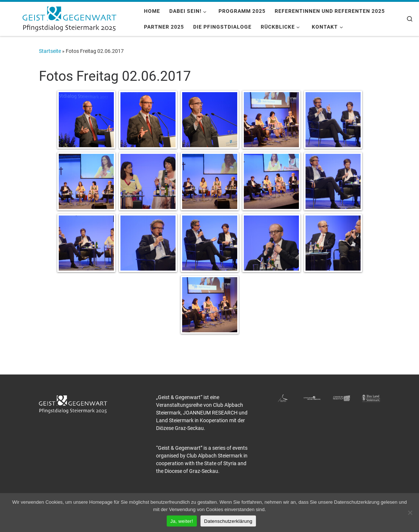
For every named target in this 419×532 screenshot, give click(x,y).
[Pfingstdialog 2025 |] (69, 18)
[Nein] (410, 513)
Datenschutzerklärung (228, 521)
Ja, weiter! (182, 521)
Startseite (50, 51)
